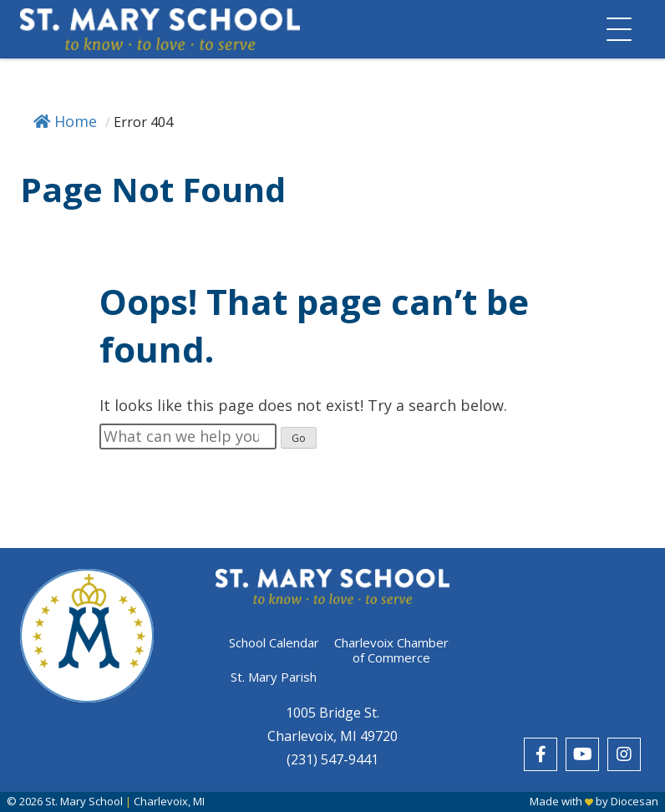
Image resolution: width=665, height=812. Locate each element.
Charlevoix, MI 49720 (332, 736)
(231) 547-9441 (332, 759)
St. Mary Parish (274, 677)
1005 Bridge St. (332, 713)
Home (65, 121)
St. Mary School (84, 801)
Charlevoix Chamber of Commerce (391, 650)
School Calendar (274, 643)
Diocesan (635, 801)
